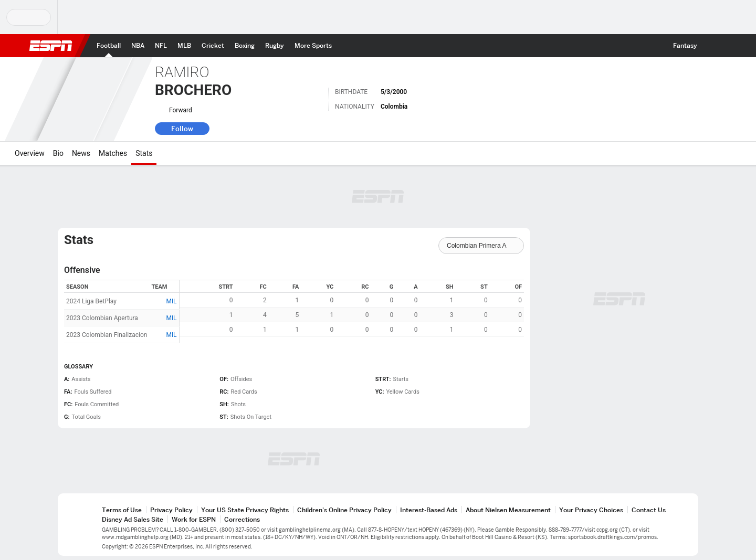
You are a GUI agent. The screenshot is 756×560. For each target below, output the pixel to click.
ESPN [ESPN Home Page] (51, 46)
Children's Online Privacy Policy (344, 510)
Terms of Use (122, 510)
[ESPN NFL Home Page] (161, 46)
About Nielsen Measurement (508, 510)
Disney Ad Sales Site (133, 519)
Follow (182, 129)
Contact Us (649, 510)
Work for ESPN (194, 519)
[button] (712, 46)
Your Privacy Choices (591, 510)
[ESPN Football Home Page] (109, 46)
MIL (171, 301)
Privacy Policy (171, 510)
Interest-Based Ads (429, 510)
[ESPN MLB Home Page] (184, 46)
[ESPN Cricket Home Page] (213, 46)
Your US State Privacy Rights (245, 510)
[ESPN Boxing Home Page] (245, 46)
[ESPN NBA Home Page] (138, 46)
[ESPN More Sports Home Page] (313, 46)
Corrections (242, 519)
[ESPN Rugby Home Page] (275, 46)
